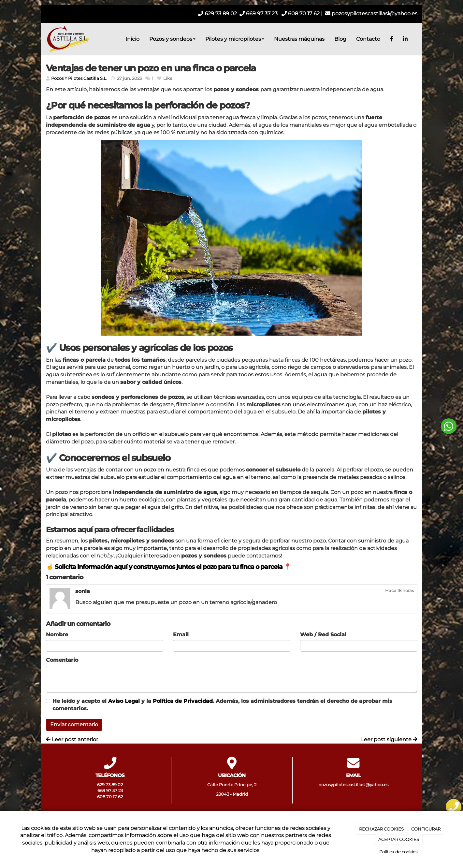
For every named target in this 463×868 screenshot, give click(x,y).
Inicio (132, 39)
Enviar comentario (74, 724)
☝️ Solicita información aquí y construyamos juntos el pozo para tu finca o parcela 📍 (169, 567)
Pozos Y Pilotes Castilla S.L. (79, 78)
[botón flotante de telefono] (454, 807)
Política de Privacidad (183, 701)
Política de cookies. (399, 852)
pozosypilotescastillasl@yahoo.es (371, 14)
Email (181, 635)
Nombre (57, 635)
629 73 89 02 (217, 14)
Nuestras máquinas (299, 39)
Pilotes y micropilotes (235, 39)
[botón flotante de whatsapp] (449, 426)
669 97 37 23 (259, 14)
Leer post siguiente (389, 739)
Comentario (62, 660)
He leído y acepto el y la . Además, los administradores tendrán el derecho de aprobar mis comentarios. (222, 705)
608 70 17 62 (301, 14)
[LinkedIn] (405, 39)
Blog (340, 39)
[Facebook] (392, 39)
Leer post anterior (72, 739)
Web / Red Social (323, 635)
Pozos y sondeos (172, 39)
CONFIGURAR (426, 829)
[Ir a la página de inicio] (67, 39)
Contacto (368, 39)
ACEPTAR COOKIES (399, 839)
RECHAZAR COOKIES (381, 829)
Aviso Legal (124, 701)
